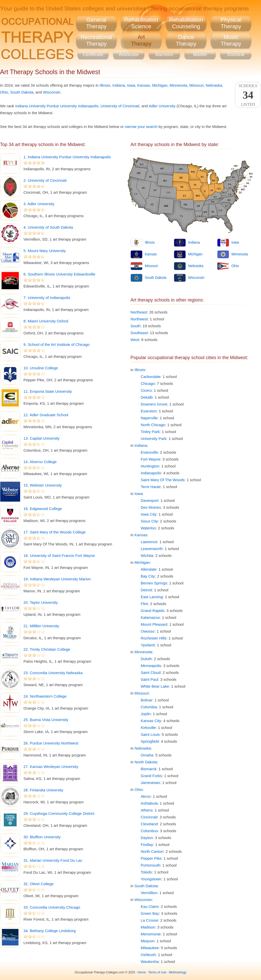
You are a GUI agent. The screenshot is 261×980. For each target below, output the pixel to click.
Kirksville (148, 728)
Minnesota (178, 85)
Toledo (146, 872)
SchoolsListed (248, 95)
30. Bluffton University (42, 837)
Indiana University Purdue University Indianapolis (57, 106)
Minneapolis (151, 666)
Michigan (160, 85)
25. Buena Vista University (46, 720)
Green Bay (150, 913)
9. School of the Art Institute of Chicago (56, 344)
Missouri (197, 85)
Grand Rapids (153, 611)
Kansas (143, 85)
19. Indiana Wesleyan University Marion (57, 579)
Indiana (119, 85)
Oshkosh (148, 955)
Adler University (162, 106)
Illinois (105, 85)
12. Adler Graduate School (46, 415)
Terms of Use (157, 972)
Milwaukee (150, 948)
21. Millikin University (41, 626)
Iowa (131, 85)
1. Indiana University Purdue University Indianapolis (67, 157)
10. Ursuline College (41, 368)
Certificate (93, 55)
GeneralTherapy (96, 23)
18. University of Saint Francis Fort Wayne (59, 556)
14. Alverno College (40, 462)
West (135, 340)
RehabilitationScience (141, 23)
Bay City (148, 576)
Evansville (149, 452)
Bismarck (149, 769)
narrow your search (141, 127)
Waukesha (150, 962)
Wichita (147, 556)
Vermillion (149, 893)
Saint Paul (149, 679)
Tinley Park (150, 432)
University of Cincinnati (120, 106)
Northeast (139, 312)
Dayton (147, 838)
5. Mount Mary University (45, 251)
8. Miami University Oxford (46, 321)
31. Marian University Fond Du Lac (53, 860)
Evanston (149, 411)
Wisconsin (51, 92)
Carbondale (151, 377)
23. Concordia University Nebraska (53, 673)
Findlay (147, 845)
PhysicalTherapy (231, 23)
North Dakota (146, 762)
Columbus (149, 831)
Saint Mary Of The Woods (163, 480)
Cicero (146, 390)
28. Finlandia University (43, 790)
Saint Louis (150, 734)
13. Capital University (42, 438)
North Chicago (153, 425)
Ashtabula (149, 803)
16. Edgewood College (43, 509)
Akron (146, 796)
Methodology (178, 972)
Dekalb (147, 397)
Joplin (146, 714)
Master (200, 55)
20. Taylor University (41, 602)
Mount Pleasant (154, 624)
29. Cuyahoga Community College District (59, 813)
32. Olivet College (38, 884)
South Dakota (22, 92)
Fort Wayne (151, 459)
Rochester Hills (154, 638)
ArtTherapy (141, 40)
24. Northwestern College (45, 696)
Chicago (148, 383)
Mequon (148, 941)
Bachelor (164, 55)
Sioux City (149, 521)
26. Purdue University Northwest (51, 743)
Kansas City (151, 721)
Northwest (139, 319)
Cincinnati (149, 817)
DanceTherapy (186, 40)
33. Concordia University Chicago (52, 907)
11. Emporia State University (48, 391)
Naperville (149, 418)
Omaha (147, 755)
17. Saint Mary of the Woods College (55, 532)
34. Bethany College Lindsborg (50, 931)
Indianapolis (151, 473)
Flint (144, 604)
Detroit (146, 590)
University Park (154, 439)
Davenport (149, 500)
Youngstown (151, 879)
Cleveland (149, 824)
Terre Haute (151, 487)
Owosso (148, 631)
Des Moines (151, 507)
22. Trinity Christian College (47, 649)
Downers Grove (154, 404)
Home (142, 972)
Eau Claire (150, 906)
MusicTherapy (231, 40)
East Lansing (152, 597)
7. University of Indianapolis (47, 298)
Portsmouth (151, 865)
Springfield (150, 741)
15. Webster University (43, 485)
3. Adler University (39, 204)
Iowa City (149, 514)
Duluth (146, 659)
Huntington (150, 466)
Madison (148, 927)
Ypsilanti (148, 645)
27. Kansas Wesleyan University (51, 767)
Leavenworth (152, 549)
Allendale (149, 569)
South (135, 326)
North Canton (152, 851)
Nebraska (214, 85)
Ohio (4, 92)
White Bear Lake (155, 686)
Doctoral (236, 55)
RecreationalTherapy (96, 40)
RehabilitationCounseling (186, 23)
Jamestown (150, 783)
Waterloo (148, 528)
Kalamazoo (150, 617)
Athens (147, 810)
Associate (129, 55)
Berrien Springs (154, 583)
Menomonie (151, 934)
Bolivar (147, 700)
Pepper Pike (151, 858)
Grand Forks (151, 776)
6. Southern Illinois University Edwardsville (59, 274)
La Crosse (149, 920)
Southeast (139, 333)
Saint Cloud (151, 672)
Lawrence (149, 542)
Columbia (149, 707)
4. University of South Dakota (48, 227)
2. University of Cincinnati (45, 180)
